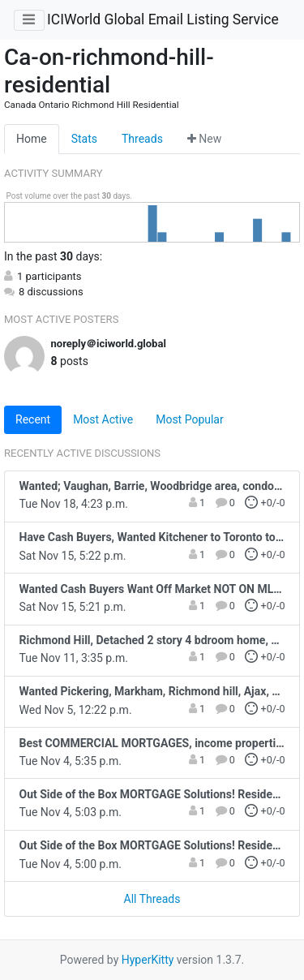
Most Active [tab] (103, 419)
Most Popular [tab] (190, 419)
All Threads (152, 899)
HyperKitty (148, 960)
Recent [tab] (33, 419)
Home (32, 139)
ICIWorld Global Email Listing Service (163, 19)
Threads (142, 139)
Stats (84, 139)
